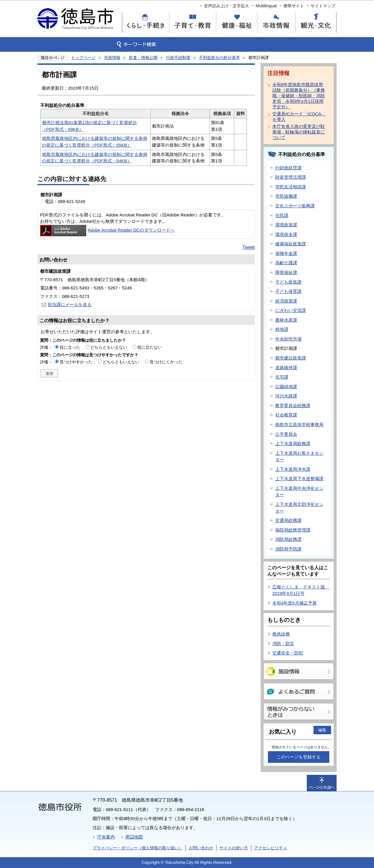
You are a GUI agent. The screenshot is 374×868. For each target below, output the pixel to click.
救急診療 (281, 634)
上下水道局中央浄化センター (299, 492)
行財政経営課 (288, 168)
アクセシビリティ (271, 848)
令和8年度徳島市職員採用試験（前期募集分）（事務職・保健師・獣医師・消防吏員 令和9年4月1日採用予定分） (299, 96)
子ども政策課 (288, 282)
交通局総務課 (288, 520)
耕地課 (282, 329)
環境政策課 (286, 225)
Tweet (249, 247)
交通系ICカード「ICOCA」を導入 (299, 117)
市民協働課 (286, 196)
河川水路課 (286, 396)
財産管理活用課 (291, 177)
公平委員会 (286, 434)
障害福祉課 (286, 272)
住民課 (282, 215)
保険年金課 (286, 253)
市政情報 (112, 58)
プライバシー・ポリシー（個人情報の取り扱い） (138, 848)
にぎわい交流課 (291, 310)
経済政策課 (286, 301)
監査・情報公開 (143, 58)
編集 (322, 730)
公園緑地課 (286, 387)
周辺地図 (134, 837)
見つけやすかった (76, 362)
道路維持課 (286, 368)
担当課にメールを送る (70, 304)
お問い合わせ (201, 848)
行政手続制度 (178, 58)
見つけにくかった (166, 362)
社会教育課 (286, 415)
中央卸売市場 (288, 339)
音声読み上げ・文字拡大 (226, 6)
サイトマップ (323, 6)
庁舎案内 (106, 837)
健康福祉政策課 (291, 244)
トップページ (83, 58)
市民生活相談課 (291, 187)
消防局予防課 (288, 549)
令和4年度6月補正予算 (295, 603)
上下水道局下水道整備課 (299, 479)
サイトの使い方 (234, 848)
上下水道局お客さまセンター (299, 456)
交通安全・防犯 (288, 653)
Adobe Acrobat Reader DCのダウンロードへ (107, 230)
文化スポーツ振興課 (295, 206)
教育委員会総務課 (293, 406)
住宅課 (282, 377)
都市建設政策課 (291, 358)
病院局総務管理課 (293, 530)
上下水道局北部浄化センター (299, 508)
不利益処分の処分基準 (219, 58)
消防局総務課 (288, 539)
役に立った (70, 347)
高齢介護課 (286, 263)
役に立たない (150, 347)
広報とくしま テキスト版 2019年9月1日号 (301, 590)
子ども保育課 (288, 291)
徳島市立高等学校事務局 (299, 425)
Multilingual (266, 6)
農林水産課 (286, 320)
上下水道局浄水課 (293, 469)
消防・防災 (283, 644)
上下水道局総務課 (293, 443)
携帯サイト (294, 6)
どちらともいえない (109, 347)
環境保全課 (286, 234)
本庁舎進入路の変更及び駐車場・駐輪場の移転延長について (299, 132)
